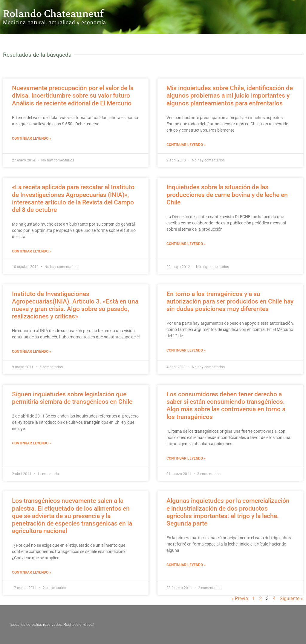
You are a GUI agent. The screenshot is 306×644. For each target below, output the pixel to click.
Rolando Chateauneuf (53, 14)
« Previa (240, 598)
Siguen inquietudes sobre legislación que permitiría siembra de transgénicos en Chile (72, 398)
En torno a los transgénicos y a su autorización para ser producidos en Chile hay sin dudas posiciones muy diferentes (230, 301)
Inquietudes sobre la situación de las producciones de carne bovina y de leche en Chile (227, 195)
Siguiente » (291, 598)
